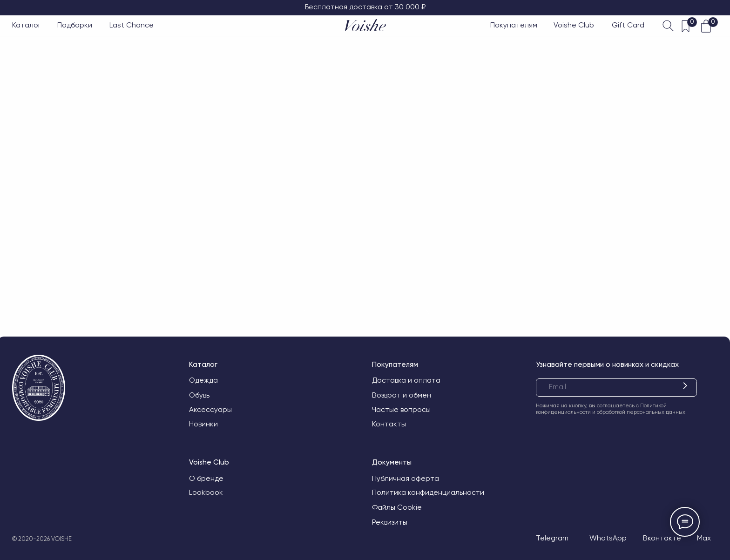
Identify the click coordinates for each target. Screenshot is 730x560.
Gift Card (628, 25)
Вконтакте (662, 538)
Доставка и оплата (406, 380)
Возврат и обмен (402, 395)
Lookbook (206, 493)
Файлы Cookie (397, 507)
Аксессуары (210, 410)
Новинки (203, 424)
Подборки (75, 25)
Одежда (203, 380)
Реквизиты (390, 522)
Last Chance (132, 25)
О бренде (206, 479)
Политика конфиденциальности (428, 493)
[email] (616, 388)
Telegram (552, 538)
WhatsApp (608, 538)
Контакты (389, 424)
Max (704, 538)
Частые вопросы (401, 410)
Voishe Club (574, 25)
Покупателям (514, 25)
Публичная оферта (406, 479)
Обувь (199, 395)
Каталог (27, 25)
